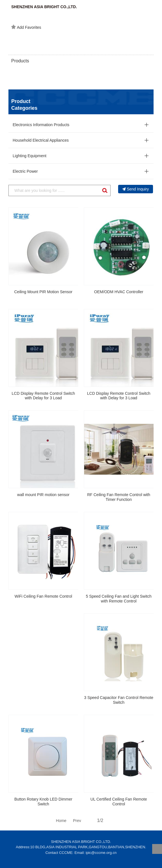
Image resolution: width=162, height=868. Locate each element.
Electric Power (25, 171)
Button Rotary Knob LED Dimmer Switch (43, 802)
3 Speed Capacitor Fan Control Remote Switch (119, 700)
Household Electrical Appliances (41, 140)
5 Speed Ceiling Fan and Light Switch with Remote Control (119, 599)
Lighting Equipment (30, 156)
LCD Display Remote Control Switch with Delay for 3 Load (43, 396)
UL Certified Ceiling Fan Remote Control (119, 802)
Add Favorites (26, 27)
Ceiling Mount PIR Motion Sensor (43, 292)
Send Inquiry (136, 189)
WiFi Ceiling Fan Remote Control (43, 596)
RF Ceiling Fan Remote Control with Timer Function (119, 497)
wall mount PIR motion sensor (43, 495)
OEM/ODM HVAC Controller (119, 292)
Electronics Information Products (41, 125)
